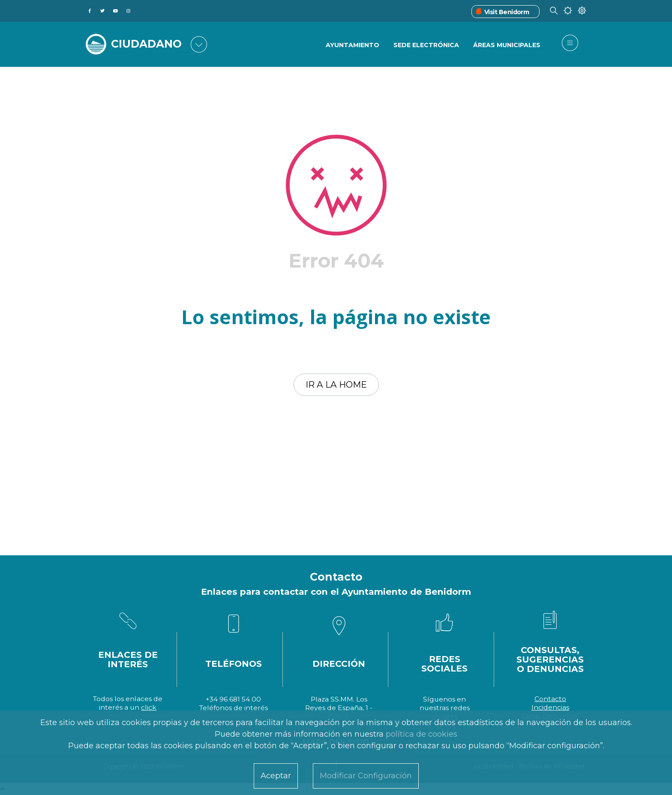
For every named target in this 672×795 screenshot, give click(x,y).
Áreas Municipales (507, 45)
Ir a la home (336, 384)
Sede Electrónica (426, 45)
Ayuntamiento (352, 45)
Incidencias (550, 707)
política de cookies (421, 734)
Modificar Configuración (366, 776)
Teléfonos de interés (234, 708)
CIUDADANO (146, 44)
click (149, 707)
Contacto (550, 699)
